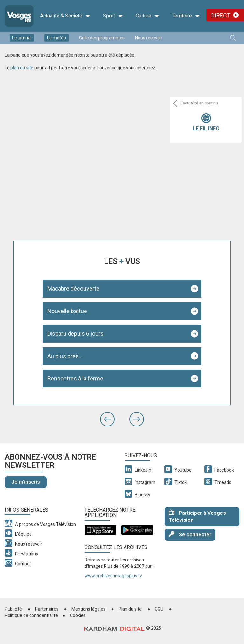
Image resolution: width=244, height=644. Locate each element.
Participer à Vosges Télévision (197, 516)
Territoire (186, 16)
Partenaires (47, 609)
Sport (113, 16)
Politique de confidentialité (31, 615)
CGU (159, 609)
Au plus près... (65, 356)
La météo (57, 38)
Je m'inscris (26, 482)
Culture (147, 16)
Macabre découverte (73, 288)
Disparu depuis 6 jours (75, 334)
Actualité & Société (65, 16)
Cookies (78, 615)
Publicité (13, 609)
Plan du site (130, 609)
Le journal (22, 38)
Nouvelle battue (67, 311)
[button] (107, 419)
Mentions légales (88, 609)
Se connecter (190, 534)
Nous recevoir (149, 38)
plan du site (22, 68)
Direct (221, 15)
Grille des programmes (102, 38)
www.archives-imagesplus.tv (113, 576)
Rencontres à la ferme (75, 378)
